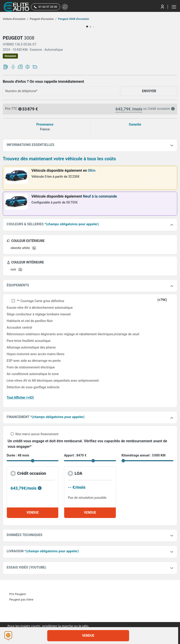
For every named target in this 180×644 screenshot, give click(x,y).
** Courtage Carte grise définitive (40, 301)
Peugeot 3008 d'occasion (73, 19)
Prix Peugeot (18, 594)
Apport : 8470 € (75, 455)
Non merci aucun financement (37, 434)
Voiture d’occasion (15, 19)
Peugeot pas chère (21, 600)
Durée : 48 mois (18, 455)
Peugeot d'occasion (43, 19)
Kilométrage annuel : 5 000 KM (144, 455)
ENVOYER (149, 91)
